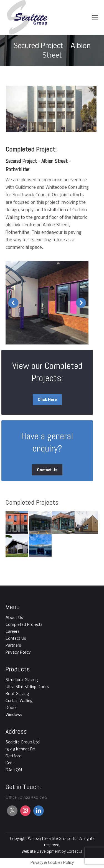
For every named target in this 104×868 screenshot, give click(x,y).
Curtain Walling (19, 701)
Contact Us (16, 639)
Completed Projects (24, 625)
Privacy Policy (18, 653)
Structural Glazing (22, 680)
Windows (14, 715)
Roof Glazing (17, 694)
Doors (11, 708)
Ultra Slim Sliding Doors (27, 687)
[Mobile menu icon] (95, 17)
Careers (12, 632)
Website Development (42, 852)
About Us (14, 618)
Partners (13, 646)
